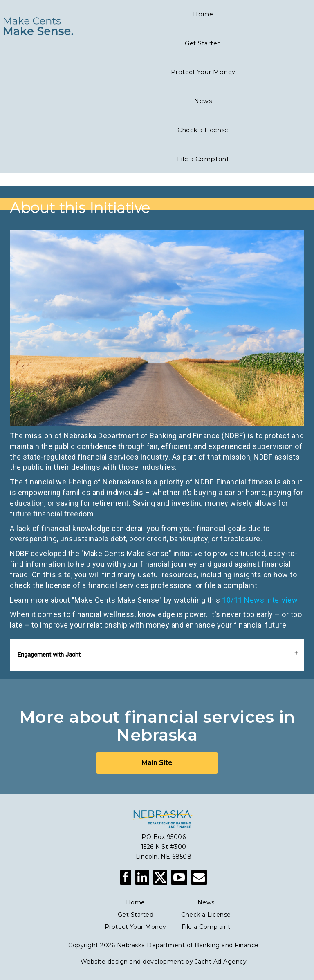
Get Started (136, 915)
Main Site (157, 763)
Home (136, 902)
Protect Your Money (136, 927)
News (206, 902)
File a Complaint (206, 927)
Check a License (206, 915)
